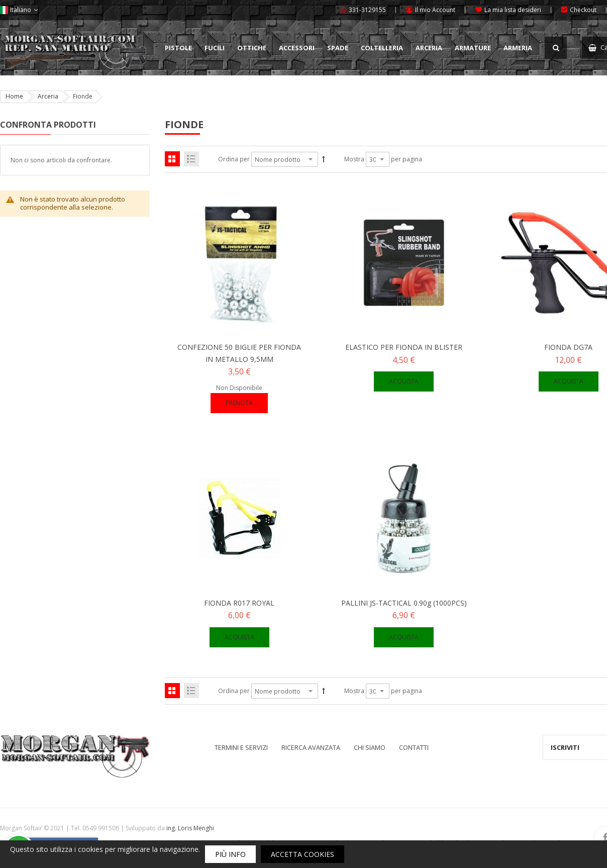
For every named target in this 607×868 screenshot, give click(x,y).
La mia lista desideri (513, 10)
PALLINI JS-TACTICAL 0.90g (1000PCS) (404, 603)
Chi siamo (370, 747)
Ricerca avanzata (311, 747)
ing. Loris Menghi (190, 828)
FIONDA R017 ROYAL (239, 603)
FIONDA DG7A (568, 347)
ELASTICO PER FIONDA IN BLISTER (404, 347)
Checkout (583, 10)
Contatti (414, 747)
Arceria (48, 96)
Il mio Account (435, 10)
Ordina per (234, 159)
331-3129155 (367, 10)
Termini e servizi (241, 747)
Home (14, 96)
